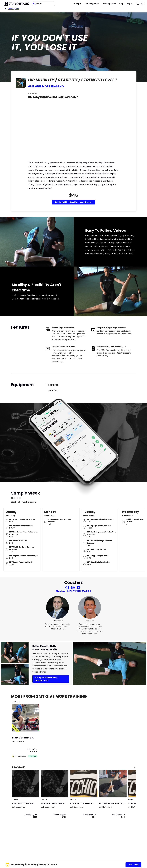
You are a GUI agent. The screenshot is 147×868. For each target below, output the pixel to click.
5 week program (118, 815)
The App (77, 4)
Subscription (33, 749)
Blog (121, 4)
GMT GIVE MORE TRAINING (46, 86)
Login (130, 4)
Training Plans (109, 4)
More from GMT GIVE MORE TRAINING (73, 591)
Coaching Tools (92, 4)
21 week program (31, 815)
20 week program (60, 815)
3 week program (89, 815)
